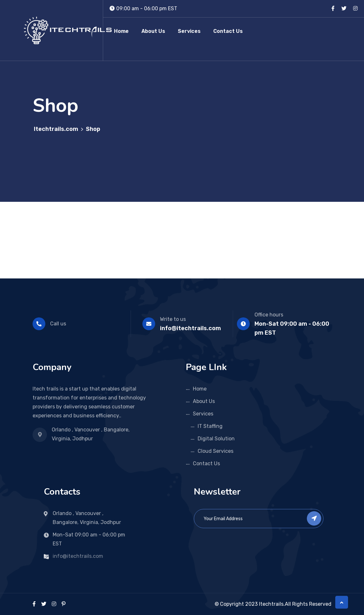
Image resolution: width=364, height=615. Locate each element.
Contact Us (228, 31)
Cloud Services (216, 451)
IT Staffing (210, 426)
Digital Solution (216, 439)
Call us (58, 324)
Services (189, 31)
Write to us (173, 319)
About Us (153, 31)
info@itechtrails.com (190, 328)
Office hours (269, 315)
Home (121, 31)
